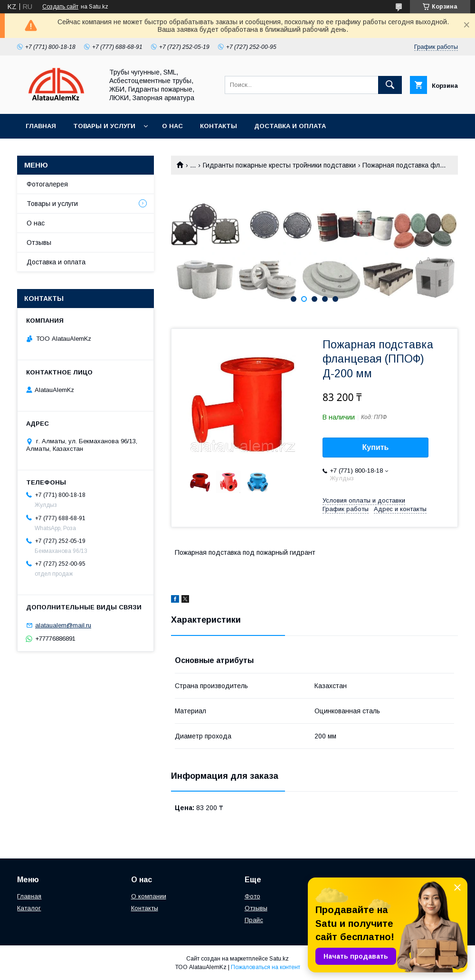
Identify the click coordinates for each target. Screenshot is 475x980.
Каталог (29, 908)
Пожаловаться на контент (266, 967)
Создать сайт (60, 7)
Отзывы (39, 243)
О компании (149, 896)
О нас (172, 126)
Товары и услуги (104, 126)
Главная (41, 126)
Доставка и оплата (290, 126)
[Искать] (390, 85)
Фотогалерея (47, 184)
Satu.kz (279, 959)
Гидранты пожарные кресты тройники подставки (279, 165)
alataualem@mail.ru (63, 625)
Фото (252, 896)
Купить (376, 447)
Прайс (254, 920)
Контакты (218, 126)
